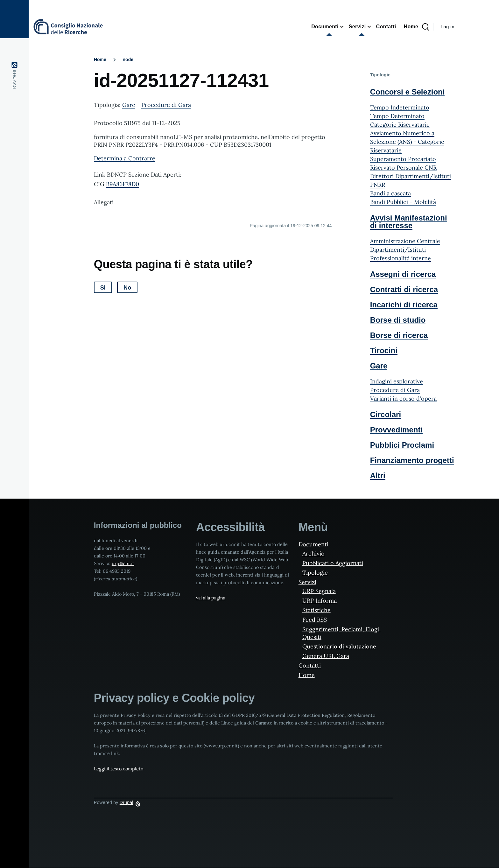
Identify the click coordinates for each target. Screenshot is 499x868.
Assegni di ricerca (403, 274)
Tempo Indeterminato (400, 107)
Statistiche (316, 610)
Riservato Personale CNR (403, 168)
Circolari (386, 414)
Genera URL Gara (326, 656)
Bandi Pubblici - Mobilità (403, 202)
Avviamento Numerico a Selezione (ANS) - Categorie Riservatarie (407, 142)
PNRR (378, 185)
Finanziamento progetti (412, 460)
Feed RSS (315, 620)
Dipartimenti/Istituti (398, 250)
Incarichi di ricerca (404, 305)
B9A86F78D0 (123, 184)
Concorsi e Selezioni (408, 92)
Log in (447, 27)
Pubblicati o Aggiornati (333, 563)
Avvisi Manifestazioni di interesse (409, 222)
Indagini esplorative (397, 381)
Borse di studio (398, 320)
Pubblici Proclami (402, 445)
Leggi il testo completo (119, 769)
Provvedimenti (396, 430)
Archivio (313, 553)
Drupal (127, 802)
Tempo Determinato (397, 116)
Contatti (310, 665)
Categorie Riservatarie (400, 125)
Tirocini (384, 350)
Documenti (313, 544)
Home (100, 59)
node (128, 59)
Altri (378, 476)
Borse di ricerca (399, 335)
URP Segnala (319, 591)
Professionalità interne (401, 258)
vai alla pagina (211, 598)
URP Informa (320, 601)
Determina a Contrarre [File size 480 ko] (125, 158)
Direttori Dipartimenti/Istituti (411, 176)
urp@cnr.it (123, 563)
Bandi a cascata (390, 193)
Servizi (307, 582)
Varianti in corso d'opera (403, 399)
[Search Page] (425, 27)
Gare (129, 105)
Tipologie (315, 573)
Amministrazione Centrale (405, 241)
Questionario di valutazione (339, 646)
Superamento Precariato (403, 159)
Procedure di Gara (166, 105)
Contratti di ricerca (404, 289)
